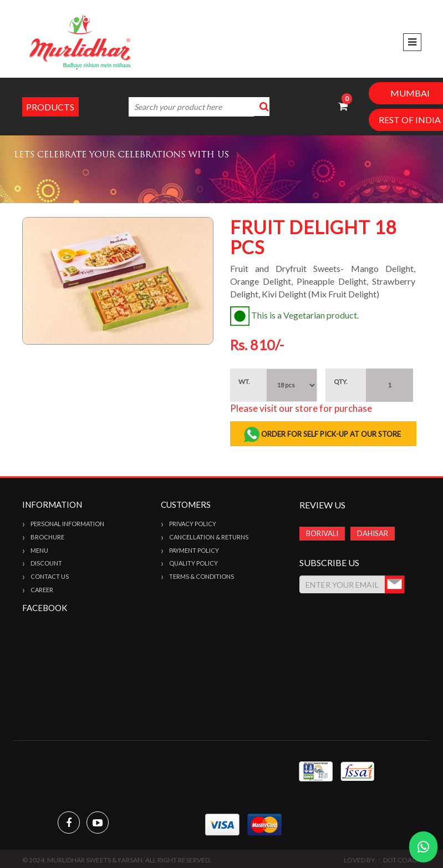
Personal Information (67, 524)
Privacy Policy (193, 524)
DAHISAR (373, 533)
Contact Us (50, 576)
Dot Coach (402, 860)
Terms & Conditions (202, 576)
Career (42, 590)
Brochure (47, 537)
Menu (39, 550)
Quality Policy (194, 563)
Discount (46, 563)
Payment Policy (194, 550)
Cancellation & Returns (209, 537)
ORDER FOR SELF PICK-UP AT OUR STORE (323, 435)
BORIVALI (322, 533)
